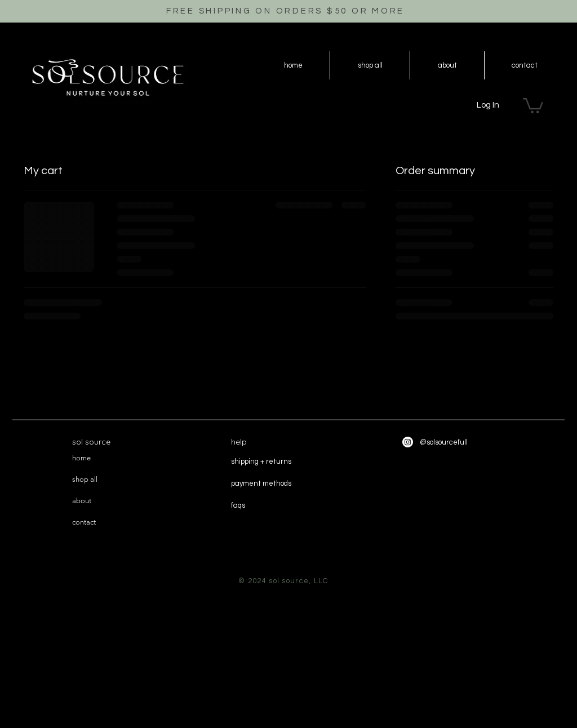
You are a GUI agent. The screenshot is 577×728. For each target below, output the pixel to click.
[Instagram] (408, 442)
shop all (85, 479)
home (81, 458)
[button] (533, 105)
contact (84, 522)
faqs (238, 505)
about (82, 501)
